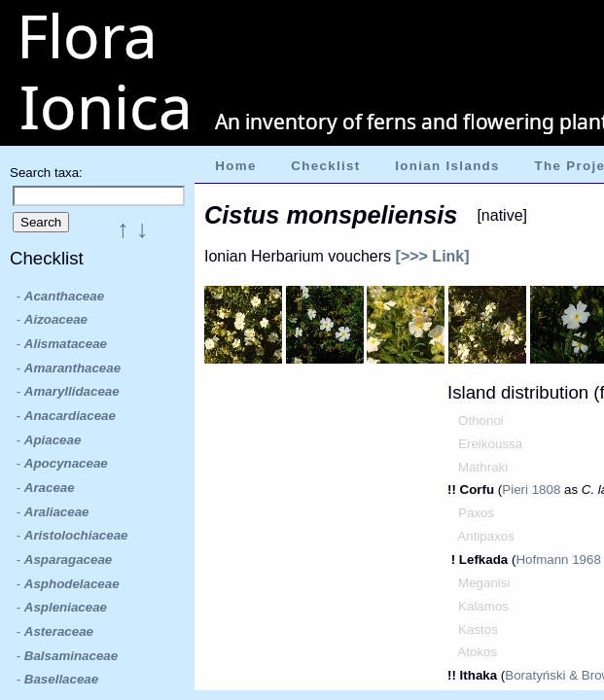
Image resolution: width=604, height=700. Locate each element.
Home (235, 166)
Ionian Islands (447, 166)
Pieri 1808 (531, 490)
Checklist (325, 166)
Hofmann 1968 (558, 560)
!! (454, 490)
